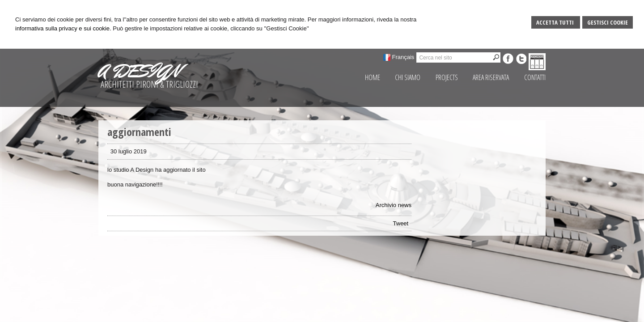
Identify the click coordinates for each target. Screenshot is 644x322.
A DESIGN (139, 71)
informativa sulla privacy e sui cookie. (63, 28)
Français (403, 57)
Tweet (401, 223)
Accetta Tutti (556, 22)
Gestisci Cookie (608, 22)
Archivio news (394, 205)
